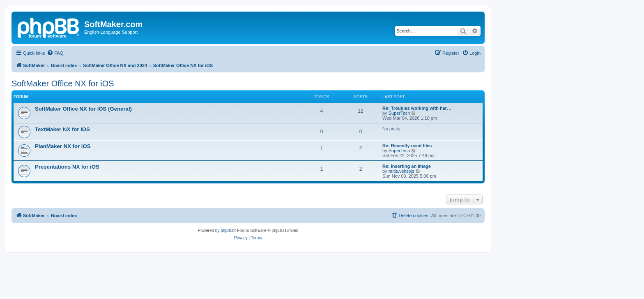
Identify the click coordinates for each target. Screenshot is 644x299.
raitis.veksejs (401, 171)
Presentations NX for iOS (67, 167)
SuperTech (399, 113)
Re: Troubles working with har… (417, 108)
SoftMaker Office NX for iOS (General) (83, 109)
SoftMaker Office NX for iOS (63, 83)
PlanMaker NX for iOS (63, 146)
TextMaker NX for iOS (62, 129)
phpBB (227, 231)
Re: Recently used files (407, 146)
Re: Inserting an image (407, 166)
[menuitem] (55, 53)
